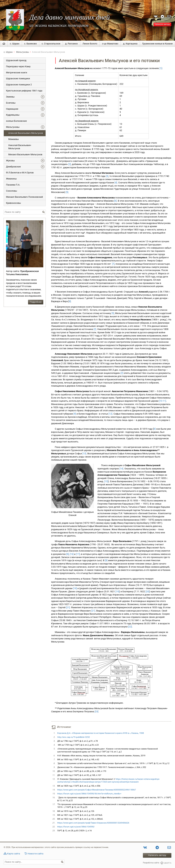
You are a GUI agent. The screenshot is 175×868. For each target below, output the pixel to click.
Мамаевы (14, 139)
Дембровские (13, 167)
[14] (121, 469)
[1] (161, 68)
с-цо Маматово (110, 44)
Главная (4, 44)
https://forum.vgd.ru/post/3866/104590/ (76, 827)
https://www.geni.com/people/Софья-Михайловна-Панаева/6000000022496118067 (97, 790)
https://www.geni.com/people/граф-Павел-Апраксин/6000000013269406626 (93, 823)
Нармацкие (12, 109)
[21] (68, 607)
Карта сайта (14, 854)
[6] (115, 201)
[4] (116, 183)
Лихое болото (90, 44)
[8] (68, 554)
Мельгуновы (22, 52)
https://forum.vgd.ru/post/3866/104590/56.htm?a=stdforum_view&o (89, 794)
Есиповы (11, 103)
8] (70, 301)
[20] (147, 592)
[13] (84, 454)
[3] (107, 176)
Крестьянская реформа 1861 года (24, 91)
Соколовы (12, 191)
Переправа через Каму (18, 66)
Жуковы (10, 161)
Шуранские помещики (18, 79)
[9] (113, 313)
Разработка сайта (151, 863)
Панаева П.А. (13, 185)
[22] (130, 627)
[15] (106, 481)
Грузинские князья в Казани (157, 44)
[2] (70, 164)
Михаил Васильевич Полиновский (24, 197)
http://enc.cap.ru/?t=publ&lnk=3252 (74, 737)
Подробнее (36, 302)
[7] (113, 264)
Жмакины (11, 179)
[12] (110, 414)
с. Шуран (15, 44)
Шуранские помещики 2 (19, 85)
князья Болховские (16, 121)
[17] (78, 554)
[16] (72, 554)
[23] (96, 712)
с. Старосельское (51, 44)
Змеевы (10, 97)
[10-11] (163, 401)
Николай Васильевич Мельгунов (20, 147)
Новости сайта (35, 854)
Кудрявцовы (13, 115)
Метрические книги (17, 73)
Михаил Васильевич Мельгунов (25, 155)
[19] (117, 592)
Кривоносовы (13, 203)
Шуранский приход (16, 60)
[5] (67, 192)
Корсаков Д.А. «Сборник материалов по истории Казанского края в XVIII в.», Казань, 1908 (101, 733)
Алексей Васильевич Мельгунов (26, 133)
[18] (75, 588)
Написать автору (162, 24)
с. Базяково (30, 44)
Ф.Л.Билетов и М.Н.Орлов (20, 173)
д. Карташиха (130, 44)
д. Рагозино (71, 44)
